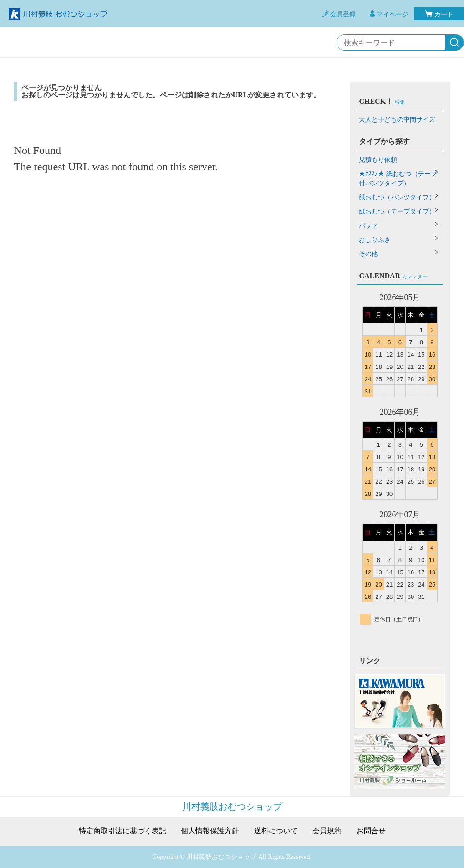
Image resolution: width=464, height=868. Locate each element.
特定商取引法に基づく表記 (122, 831)
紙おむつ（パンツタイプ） (397, 197)
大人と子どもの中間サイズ (397, 120)
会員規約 (327, 831)
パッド (368, 226)
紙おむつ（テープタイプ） (397, 212)
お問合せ (371, 831)
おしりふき (375, 240)
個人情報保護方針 (210, 831)
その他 (368, 254)
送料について (276, 831)
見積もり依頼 (378, 160)
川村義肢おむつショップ (232, 807)
